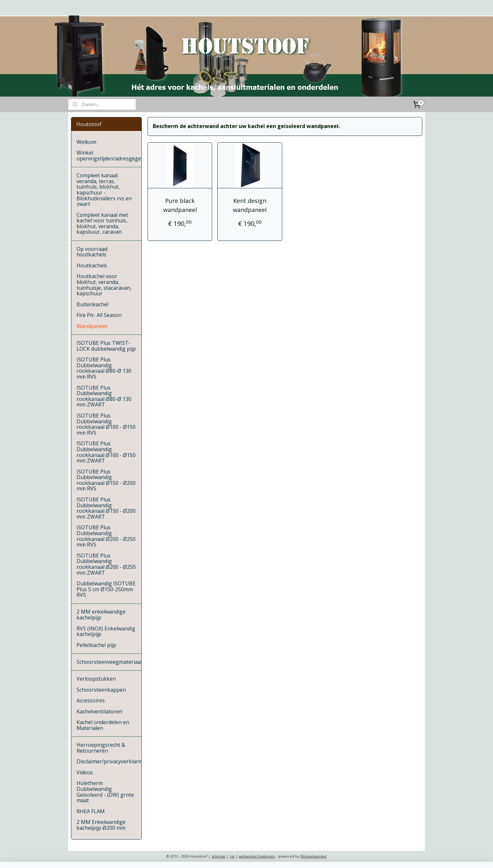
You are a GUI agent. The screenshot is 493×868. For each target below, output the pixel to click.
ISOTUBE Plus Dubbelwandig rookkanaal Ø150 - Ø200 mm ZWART (106, 508)
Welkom (86, 142)
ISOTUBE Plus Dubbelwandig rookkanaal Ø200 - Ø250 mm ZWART (106, 564)
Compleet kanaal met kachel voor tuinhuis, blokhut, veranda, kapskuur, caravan (102, 223)
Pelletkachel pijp (96, 645)
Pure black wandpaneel (180, 205)
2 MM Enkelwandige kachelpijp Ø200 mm (101, 825)
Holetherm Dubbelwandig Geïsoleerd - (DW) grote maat (105, 792)
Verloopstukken (96, 679)
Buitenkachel (92, 304)
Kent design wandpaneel (250, 205)
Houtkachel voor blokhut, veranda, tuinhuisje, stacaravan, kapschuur (104, 285)
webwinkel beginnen (257, 856)
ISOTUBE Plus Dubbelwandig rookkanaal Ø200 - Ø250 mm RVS (106, 536)
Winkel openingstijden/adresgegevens (109, 156)
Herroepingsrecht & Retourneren (101, 748)
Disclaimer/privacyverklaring (109, 761)
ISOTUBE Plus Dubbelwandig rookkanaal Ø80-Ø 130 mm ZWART (104, 396)
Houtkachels (92, 265)
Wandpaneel (92, 326)
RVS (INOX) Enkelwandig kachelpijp (106, 631)
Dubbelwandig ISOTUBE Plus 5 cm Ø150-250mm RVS (106, 589)
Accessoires (91, 700)
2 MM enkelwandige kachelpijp (101, 615)
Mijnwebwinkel (313, 856)
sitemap (218, 856)
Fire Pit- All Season (99, 315)
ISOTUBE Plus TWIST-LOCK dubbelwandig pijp (106, 346)
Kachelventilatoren (99, 711)
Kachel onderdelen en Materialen (103, 725)
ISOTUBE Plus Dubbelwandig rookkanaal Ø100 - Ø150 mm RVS (106, 424)
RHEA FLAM (91, 811)
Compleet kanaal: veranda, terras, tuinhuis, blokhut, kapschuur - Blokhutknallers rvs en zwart (104, 190)
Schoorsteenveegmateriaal (109, 662)
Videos (85, 772)
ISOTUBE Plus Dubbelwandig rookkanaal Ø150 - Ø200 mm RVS (106, 480)
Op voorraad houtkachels (92, 252)
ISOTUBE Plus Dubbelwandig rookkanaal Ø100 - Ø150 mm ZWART (106, 452)
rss (232, 856)
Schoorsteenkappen (101, 690)
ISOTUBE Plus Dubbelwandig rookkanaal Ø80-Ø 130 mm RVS (104, 368)
